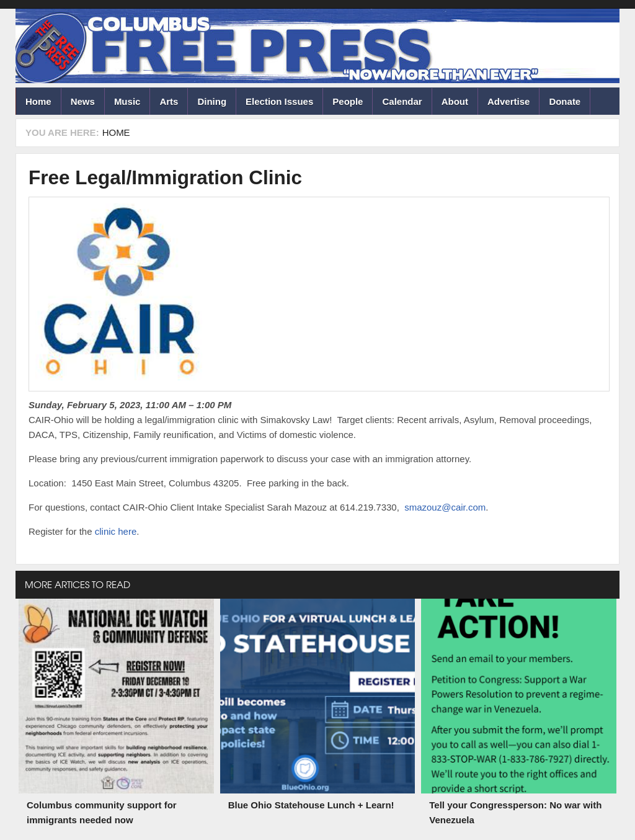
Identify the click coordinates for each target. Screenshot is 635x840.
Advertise (508, 101)
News (83, 101)
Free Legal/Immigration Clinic (165, 177)
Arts (169, 101)
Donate (565, 101)
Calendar (402, 101)
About (455, 101)
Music (127, 101)
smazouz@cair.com (445, 507)
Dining (212, 101)
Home (38, 101)
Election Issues (279, 101)
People (348, 101)
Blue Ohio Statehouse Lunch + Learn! (311, 805)
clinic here (116, 531)
